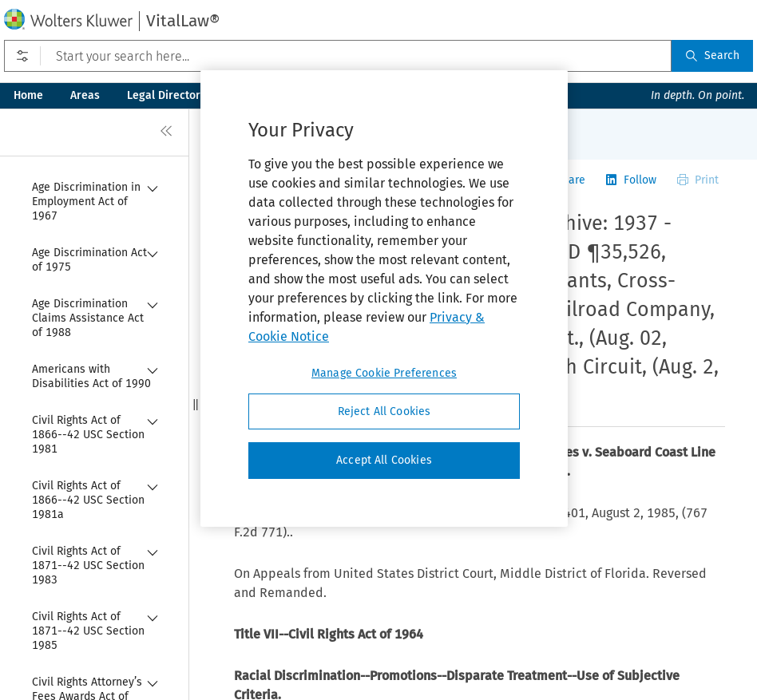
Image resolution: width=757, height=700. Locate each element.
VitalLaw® (183, 21)
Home (28, 95)
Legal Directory (166, 95)
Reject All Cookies (384, 411)
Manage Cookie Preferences (384, 373)
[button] (196, 404)
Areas (85, 95)
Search (712, 55)
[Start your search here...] (338, 56)
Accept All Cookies (384, 460)
